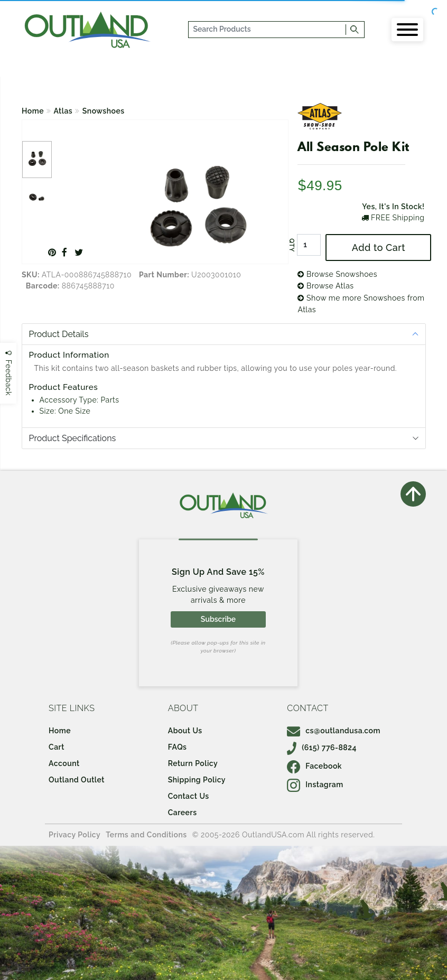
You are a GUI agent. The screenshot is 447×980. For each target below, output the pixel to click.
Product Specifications (73, 438)
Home (33, 111)
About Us (185, 731)
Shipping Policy (197, 780)
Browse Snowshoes (337, 274)
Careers (183, 813)
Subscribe (218, 619)
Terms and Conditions (146, 835)
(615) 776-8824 (322, 748)
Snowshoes (104, 111)
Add (379, 248)
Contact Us (189, 796)
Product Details (59, 334)
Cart (57, 747)
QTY (292, 245)
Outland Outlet (77, 780)
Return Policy (193, 763)
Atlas (63, 111)
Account (64, 763)
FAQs (178, 747)
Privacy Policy (74, 835)
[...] (267, 30)
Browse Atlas (325, 286)
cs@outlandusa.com (334, 731)
